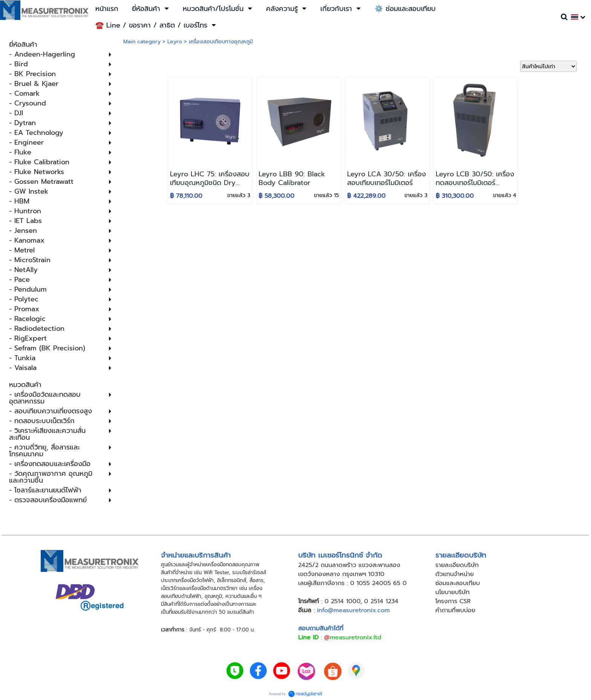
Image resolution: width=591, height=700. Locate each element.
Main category (142, 42)
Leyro (175, 42)
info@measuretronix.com (353, 610)
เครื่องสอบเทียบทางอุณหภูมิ (221, 42)
